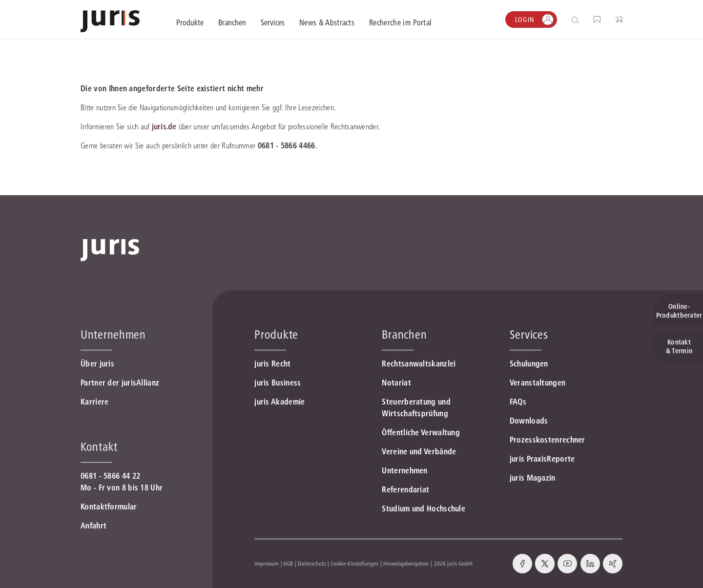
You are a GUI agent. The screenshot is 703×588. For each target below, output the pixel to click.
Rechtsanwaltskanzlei (419, 364)
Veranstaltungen (538, 383)
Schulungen (529, 364)
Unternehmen (404, 470)
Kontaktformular (109, 507)
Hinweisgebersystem (406, 563)
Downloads (529, 421)
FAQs (518, 402)
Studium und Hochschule (424, 508)
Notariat (396, 383)
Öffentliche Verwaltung (421, 432)
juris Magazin (533, 478)
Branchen (404, 335)
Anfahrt (93, 526)
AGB (288, 563)
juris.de (164, 126)
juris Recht (272, 364)
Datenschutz (312, 563)
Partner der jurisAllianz (120, 383)
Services (529, 335)
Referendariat (405, 489)
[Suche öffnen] (577, 20)
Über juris (97, 364)
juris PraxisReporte (542, 459)
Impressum (267, 563)
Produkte (276, 335)
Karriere (94, 402)
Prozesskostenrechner (548, 440)
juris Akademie (279, 402)
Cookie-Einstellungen (354, 563)
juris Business (278, 383)
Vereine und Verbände (419, 451)
